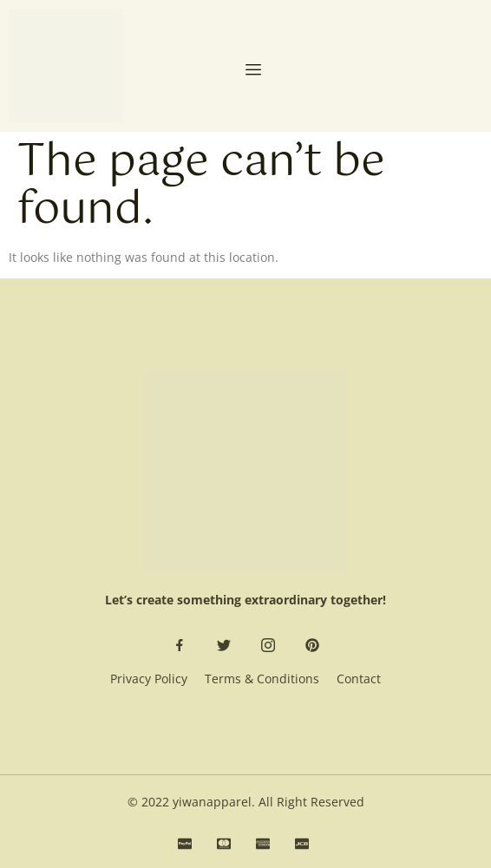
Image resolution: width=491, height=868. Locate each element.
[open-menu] (253, 71)
